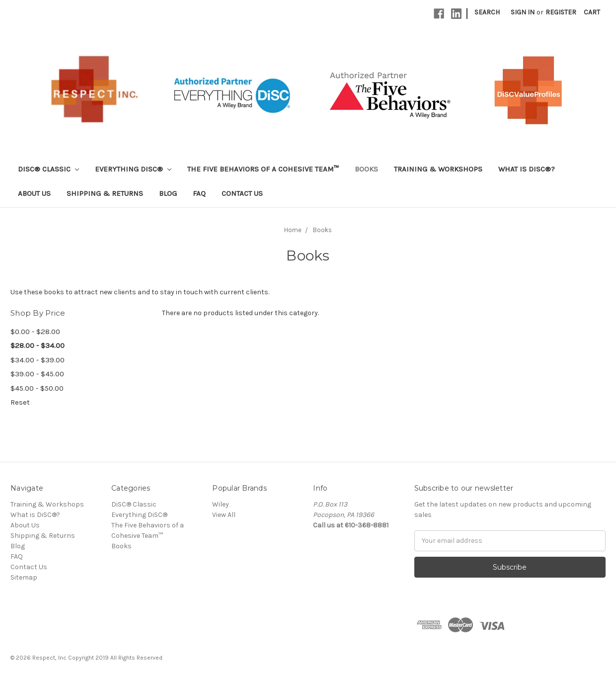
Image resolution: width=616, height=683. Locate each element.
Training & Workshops (438, 169)
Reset (20, 402)
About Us (34, 193)
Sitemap (24, 577)
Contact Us (242, 193)
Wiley (221, 504)
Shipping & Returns (105, 193)
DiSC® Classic (48, 169)
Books (366, 169)
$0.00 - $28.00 (35, 332)
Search (487, 12)
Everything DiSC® (133, 169)
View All (224, 515)
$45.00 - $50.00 (37, 388)
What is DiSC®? (527, 169)
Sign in (523, 12)
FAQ (199, 193)
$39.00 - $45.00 (37, 374)
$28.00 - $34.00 (38, 345)
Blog (168, 193)
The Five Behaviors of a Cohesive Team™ (263, 169)
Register (561, 12)
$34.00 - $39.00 (38, 360)
